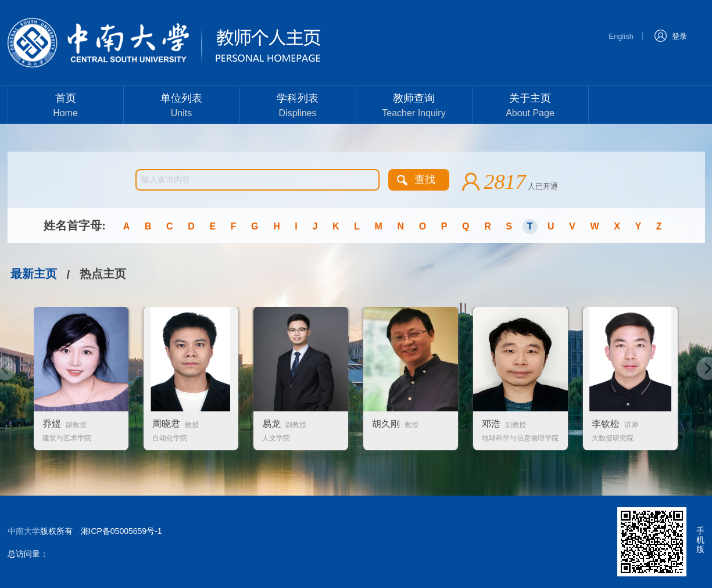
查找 (425, 180)
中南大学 (24, 531)
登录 (670, 35)
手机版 (700, 540)
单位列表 (182, 107)
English (621, 36)
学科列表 (298, 107)
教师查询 (414, 107)
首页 (66, 107)
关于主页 (530, 107)
